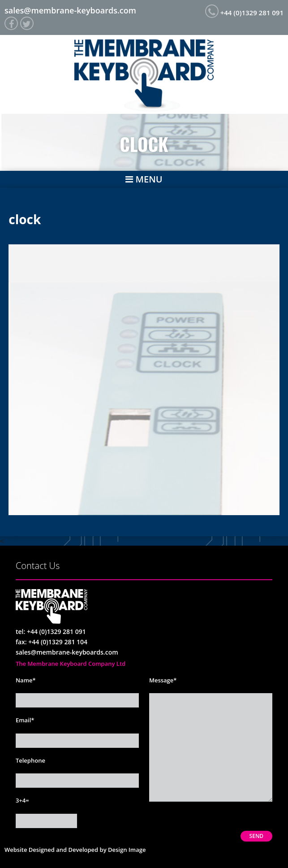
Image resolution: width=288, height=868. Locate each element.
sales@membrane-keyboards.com (70, 10)
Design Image (127, 850)
